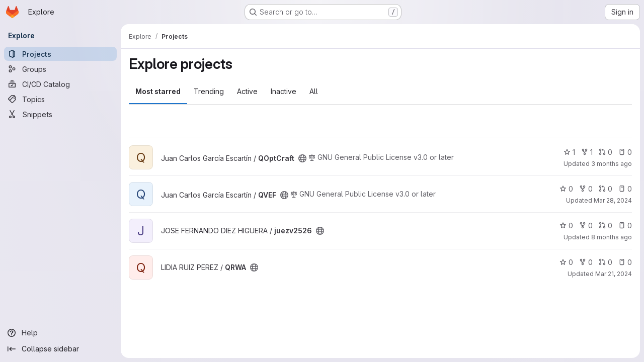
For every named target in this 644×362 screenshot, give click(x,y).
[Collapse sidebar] (60, 349)
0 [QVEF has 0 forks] (586, 189)
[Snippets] (60, 114)
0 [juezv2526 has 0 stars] (566, 225)
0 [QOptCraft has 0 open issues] (625, 152)
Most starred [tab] (158, 91)
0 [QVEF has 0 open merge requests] (606, 189)
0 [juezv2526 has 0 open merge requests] (606, 225)
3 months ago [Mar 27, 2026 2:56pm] (612, 164)
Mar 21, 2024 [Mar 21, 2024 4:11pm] (614, 274)
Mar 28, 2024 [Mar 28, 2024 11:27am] (613, 200)
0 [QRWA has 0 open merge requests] (606, 262)
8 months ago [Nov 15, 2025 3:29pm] (612, 237)
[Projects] (60, 54)
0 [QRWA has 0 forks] (586, 262)
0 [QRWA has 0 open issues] (625, 262)
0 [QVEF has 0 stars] (566, 189)
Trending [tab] (209, 91)
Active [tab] (247, 91)
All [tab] (314, 91)
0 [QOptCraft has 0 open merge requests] (606, 152)
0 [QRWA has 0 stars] (566, 262)
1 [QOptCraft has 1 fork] (587, 152)
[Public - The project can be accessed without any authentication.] (302, 158)
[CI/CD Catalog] (60, 84)
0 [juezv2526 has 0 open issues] (625, 225)
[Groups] (60, 69)
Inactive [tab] (284, 91)
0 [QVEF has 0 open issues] (625, 189)
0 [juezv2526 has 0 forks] (586, 225)
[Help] (60, 333)
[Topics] (60, 99)
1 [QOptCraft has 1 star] (569, 152)
